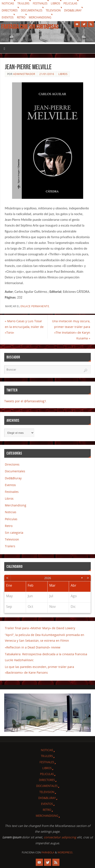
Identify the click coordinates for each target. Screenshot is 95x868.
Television (53, 10)
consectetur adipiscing (60, 837)
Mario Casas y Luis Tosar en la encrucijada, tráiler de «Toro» (24, 327)
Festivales (40, 3)
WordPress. (65, 852)
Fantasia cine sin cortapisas (30, 27)
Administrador (24, 74)
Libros (55, 3)
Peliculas (70, 3)
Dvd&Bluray (73, 10)
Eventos (8, 17)
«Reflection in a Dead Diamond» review (33, 647)
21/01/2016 (47, 74)
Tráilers (23, 3)
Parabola (48, 852)
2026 (48, 578)
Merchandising (40, 17)
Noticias (8, 3)
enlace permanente (35, 306)
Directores (10, 10)
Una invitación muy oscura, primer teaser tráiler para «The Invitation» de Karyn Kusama (71, 330)
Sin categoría (14, 533)
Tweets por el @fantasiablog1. (26, 401)
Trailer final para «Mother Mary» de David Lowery (40, 628)
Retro (21, 17)
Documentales (32, 10)
